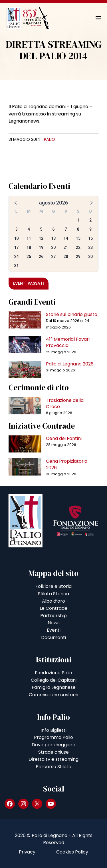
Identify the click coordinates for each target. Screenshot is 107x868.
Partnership (53, 616)
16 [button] (90, 238)
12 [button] (41, 238)
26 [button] (41, 257)
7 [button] (66, 229)
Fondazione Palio (53, 673)
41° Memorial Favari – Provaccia (70, 342)
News (54, 623)
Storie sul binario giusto (72, 314)
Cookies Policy (72, 852)
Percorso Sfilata (53, 767)
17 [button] (17, 247)
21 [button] (66, 247)
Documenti (53, 637)
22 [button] (78, 247)
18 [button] (29, 247)
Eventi (54, 630)
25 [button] (29, 257)
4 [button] (29, 229)
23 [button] (90, 247)
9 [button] (90, 229)
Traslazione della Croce (65, 403)
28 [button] (66, 257)
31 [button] (17, 266)
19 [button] (41, 247)
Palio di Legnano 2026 (70, 364)
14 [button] (66, 238)
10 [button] (17, 238)
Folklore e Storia (53, 586)
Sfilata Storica (53, 594)
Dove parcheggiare (53, 745)
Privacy (27, 852)
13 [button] (54, 238)
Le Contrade (53, 608)
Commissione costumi (53, 695)
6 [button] (54, 229)
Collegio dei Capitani (54, 680)
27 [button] (54, 257)
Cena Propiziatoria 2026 (67, 464)
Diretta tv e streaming (53, 759)
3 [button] (17, 229)
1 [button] (78, 220)
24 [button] (17, 257)
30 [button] (90, 257)
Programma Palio (53, 737)
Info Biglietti (53, 730)
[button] (16, 202)
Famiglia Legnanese (54, 687)
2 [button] (90, 220)
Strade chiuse (53, 752)
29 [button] (78, 257)
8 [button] (78, 229)
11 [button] (29, 238)
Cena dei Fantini (64, 438)
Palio (50, 139)
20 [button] (54, 247)
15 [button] (78, 238)
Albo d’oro (53, 601)
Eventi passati (29, 283)
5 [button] (41, 229)
